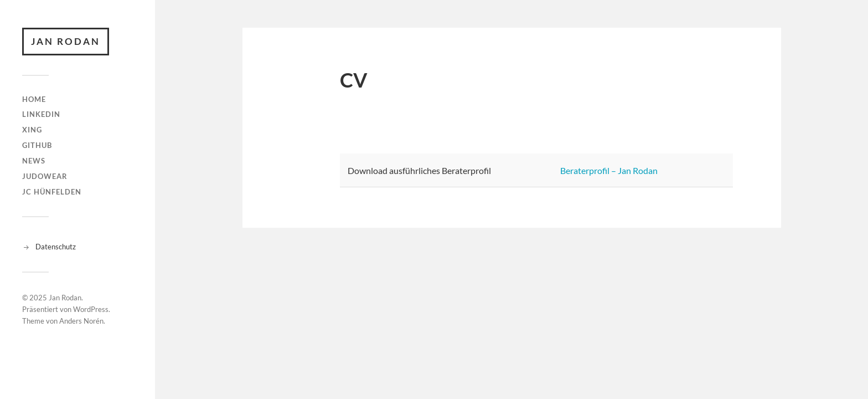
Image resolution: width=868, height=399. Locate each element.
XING (32, 130)
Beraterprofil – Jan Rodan (609, 170)
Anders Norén (81, 321)
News (34, 161)
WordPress (91, 309)
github (37, 145)
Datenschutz (56, 247)
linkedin (41, 114)
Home (34, 99)
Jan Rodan (66, 41)
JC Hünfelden (52, 192)
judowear (45, 176)
